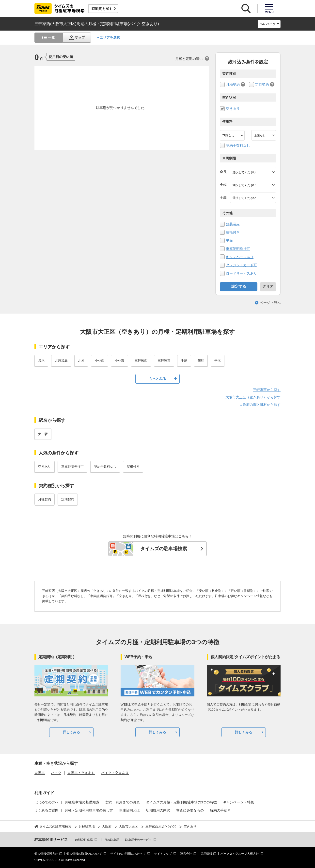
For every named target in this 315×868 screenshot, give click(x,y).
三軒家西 (141, 361)
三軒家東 (164, 361)
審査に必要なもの (190, 810)
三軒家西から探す (267, 390)
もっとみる (157, 379)
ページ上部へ (270, 303)
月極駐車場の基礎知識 (82, 802)
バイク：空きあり (115, 773)
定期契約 (262, 85)
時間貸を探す (102, 9)
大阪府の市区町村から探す (260, 405)
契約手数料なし (238, 145)
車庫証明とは (129, 810)
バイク (56, 773)
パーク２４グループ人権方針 (240, 854)
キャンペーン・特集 (238, 802)
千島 (184, 361)
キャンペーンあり (240, 257)
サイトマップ (163, 854)
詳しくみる (71, 732)
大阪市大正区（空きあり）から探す (253, 397)
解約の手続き (220, 810)
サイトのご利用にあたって (128, 854)
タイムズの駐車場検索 (164, 549)
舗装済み (233, 224)
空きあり (233, 108)
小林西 (100, 361)
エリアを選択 (110, 37)
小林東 (119, 361)
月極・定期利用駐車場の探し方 (89, 810)
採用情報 (206, 854)
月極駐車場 (112, 840)
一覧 (51, 37)
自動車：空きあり (81, 773)
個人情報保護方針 (46, 854)
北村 (81, 361)
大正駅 (43, 434)
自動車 (40, 773)
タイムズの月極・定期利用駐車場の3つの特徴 (181, 802)
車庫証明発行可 (238, 249)
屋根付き (233, 232)
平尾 (218, 361)
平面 (229, 240)
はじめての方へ (47, 802)
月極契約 (233, 85)
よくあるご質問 (47, 810)
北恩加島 (61, 361)
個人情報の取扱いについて (84, 854)
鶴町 (201, 361)
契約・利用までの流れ (123, 802)
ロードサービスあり (241, 273)
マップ (80, 37)
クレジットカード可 (241, 265)
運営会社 (186, 854)
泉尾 (41, 361)
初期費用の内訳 (158, 810)
